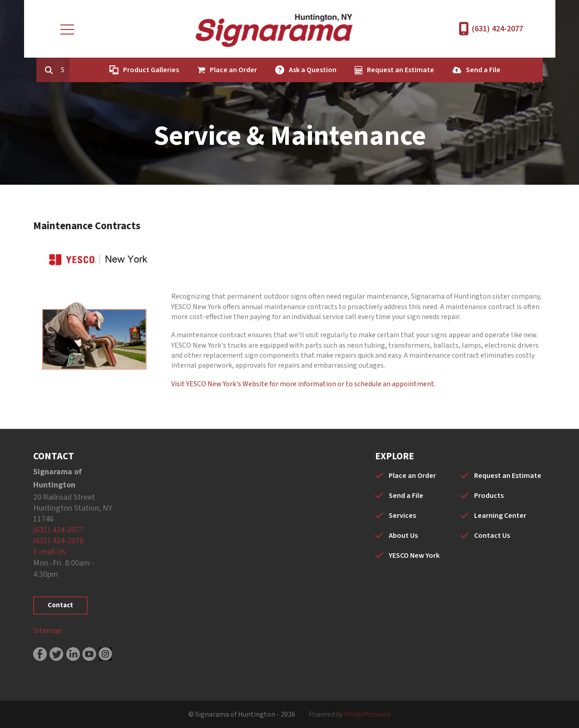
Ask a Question (309, 70)
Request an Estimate (396, 70)
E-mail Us (49, 552)
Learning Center (500, 516)
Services (402, 516)
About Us (403, 536)
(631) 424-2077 (497, 29)
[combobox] (64, 70)
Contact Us (492, 536)
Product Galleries (147, 70)
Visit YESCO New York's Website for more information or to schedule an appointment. (303, 384)
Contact (60, 605)
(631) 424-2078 (58, 541)
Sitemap (47, 631)
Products (489, 496)
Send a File (479, 70)
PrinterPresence (368, 714)
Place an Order (229, 70)
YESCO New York (414, 556)
